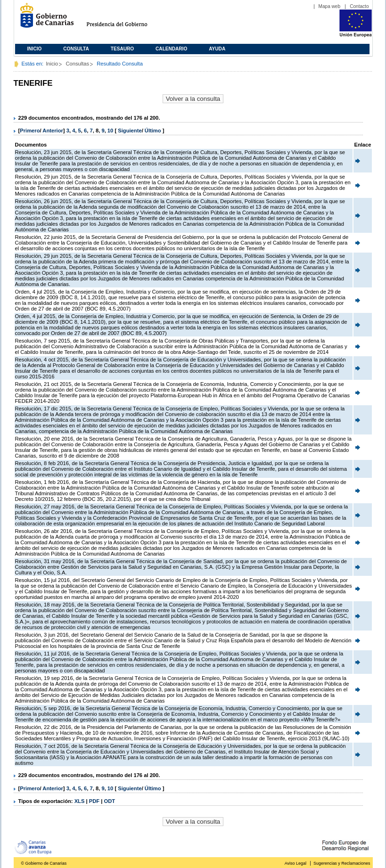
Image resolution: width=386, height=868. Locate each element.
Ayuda (217, 49)
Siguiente (130, 131)
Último (154, 131)
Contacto (359, 6)
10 (110, 131)
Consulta (76, 49)
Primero (30, 131)
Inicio (35, 49)
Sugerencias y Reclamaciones (342, 863)
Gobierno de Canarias (44, 19)
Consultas (77, 64)
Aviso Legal (296, 863)
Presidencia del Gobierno (126, 19)
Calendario (171, 49)
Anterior (53, 131)
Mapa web (330, 6)
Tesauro (122, 49)
